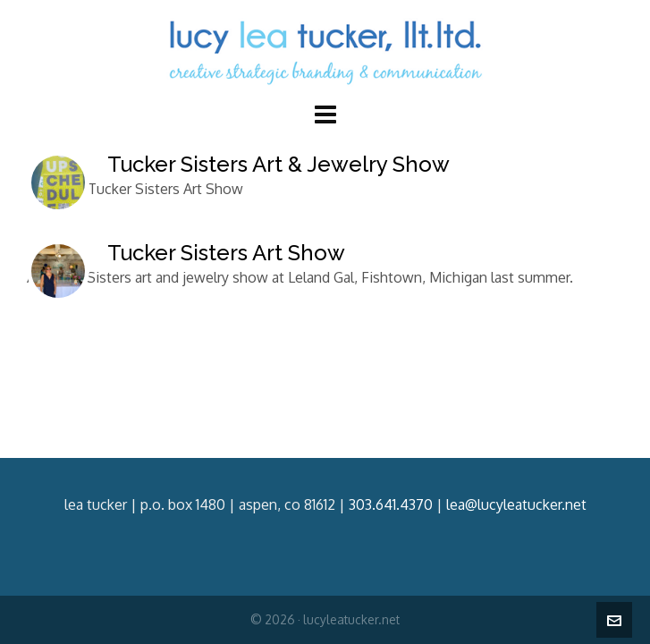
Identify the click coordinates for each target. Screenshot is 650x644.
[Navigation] (325, 114)
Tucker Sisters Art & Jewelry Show (279, 164)
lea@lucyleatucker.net (516, 504)
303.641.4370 (391, 504)
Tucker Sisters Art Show (226, 253)
